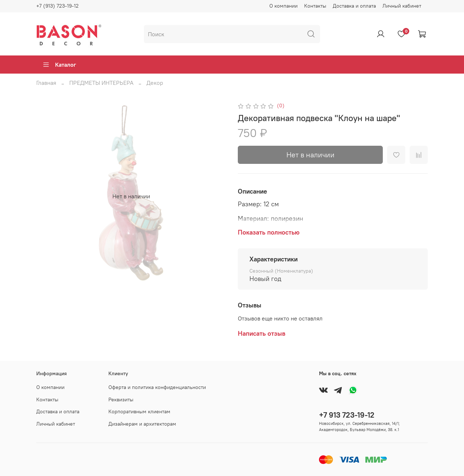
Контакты (315, 6)
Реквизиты (121, 400)
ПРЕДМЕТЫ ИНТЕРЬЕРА (101, 83)
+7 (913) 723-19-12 (57, 6)
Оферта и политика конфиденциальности (157, 387)
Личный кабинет (402, 6)
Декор (155, 83)
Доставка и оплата (354, 6)
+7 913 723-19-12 (347, 415)
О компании (283, 6)
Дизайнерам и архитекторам (142, 424)
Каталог (59, 65)
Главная (46, 83)
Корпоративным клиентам (139, 411)
